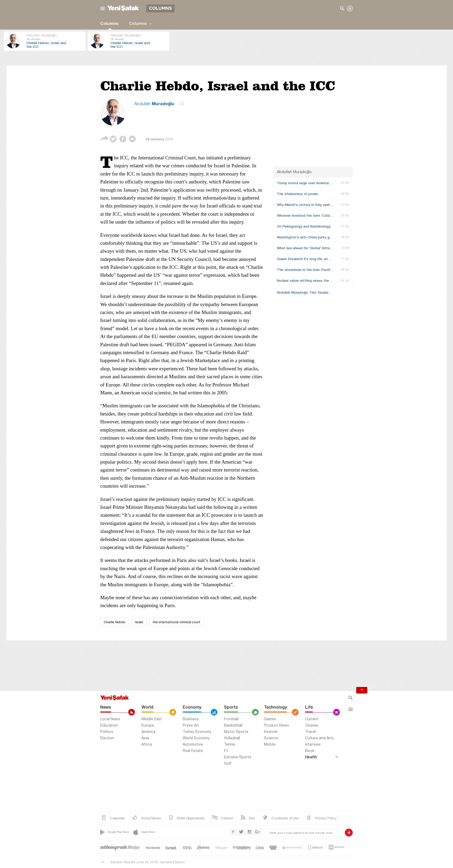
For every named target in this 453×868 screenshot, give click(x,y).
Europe (148, 725)
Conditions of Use (280, 818)
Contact (222, 818)
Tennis (230, 744)
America (148, 732)
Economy (192, 707)
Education (109, 725)
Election (107, 738)
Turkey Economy (197, 732)
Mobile (270, 744)
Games (270, 719)
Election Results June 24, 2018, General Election (148, 862)
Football (231, 719)
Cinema (312, 725)
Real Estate (193, 751)
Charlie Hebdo (115, 622)
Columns (109, 23)
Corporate (113, 818)
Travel (310, 732)
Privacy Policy (321, 818)
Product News (276, 725)
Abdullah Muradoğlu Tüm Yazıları (303, 292)
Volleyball (232, 738)
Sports (231, 707)
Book (310, 751)
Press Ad (191, 725)
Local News (110, 719)
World (147, 707)
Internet (271, 732)
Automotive (193, 744)
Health (322, 757)
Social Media (146, 818)
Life (309, 707)
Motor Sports (236, 732)
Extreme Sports (238, 757)
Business (191, 719)
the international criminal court (177, 622)
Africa (147, 744)
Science (271, 738)
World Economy (196, 738)
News (106, 707)
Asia (145, 738)
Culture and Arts (320, 738)
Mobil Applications (186, 818)
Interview (313, 744)
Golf (228, 763)
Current (312, 719)
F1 (226, 751)
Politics (107, 732)
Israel (139, 622)
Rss (247, 818)
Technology (275, 707)
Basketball (233, 725)
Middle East (152, 719)
